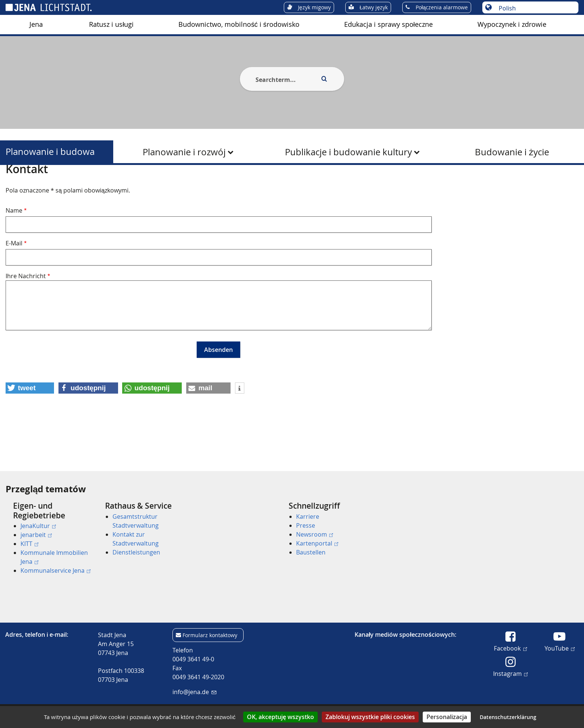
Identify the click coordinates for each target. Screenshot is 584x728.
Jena (36, 24)
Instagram (510, 673)
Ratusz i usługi (111, 24)
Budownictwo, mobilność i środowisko (239, 24)
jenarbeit (36, 535)
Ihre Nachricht (26, 312)
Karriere (308, 516)
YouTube (560, 648)
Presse (306, 525)
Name (14, 247)
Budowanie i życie (512, 152)
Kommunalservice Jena (55, 570)
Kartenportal (317, 543)
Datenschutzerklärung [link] (508, 717)
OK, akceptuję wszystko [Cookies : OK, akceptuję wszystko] (280, 717)
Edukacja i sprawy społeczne (388, 24)
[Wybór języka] (534, 8)
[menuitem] (36, 25)
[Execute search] (324, 79)
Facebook (510, 648)
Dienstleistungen (136, 552)
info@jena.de (194, 692)
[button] (30, 424)
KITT (29, 544)
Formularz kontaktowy (210, 635)
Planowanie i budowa (50, 152)
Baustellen (311, 552)
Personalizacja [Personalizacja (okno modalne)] (447, 717)
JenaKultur (38, 526)
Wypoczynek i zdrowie (512, 24)
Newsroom (315, 534)
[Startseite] (14, 184)
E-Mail (14, 279)
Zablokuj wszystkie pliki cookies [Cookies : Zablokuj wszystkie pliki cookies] (370, 717)
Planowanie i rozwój (184, 152)
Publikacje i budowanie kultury (348, 152)
